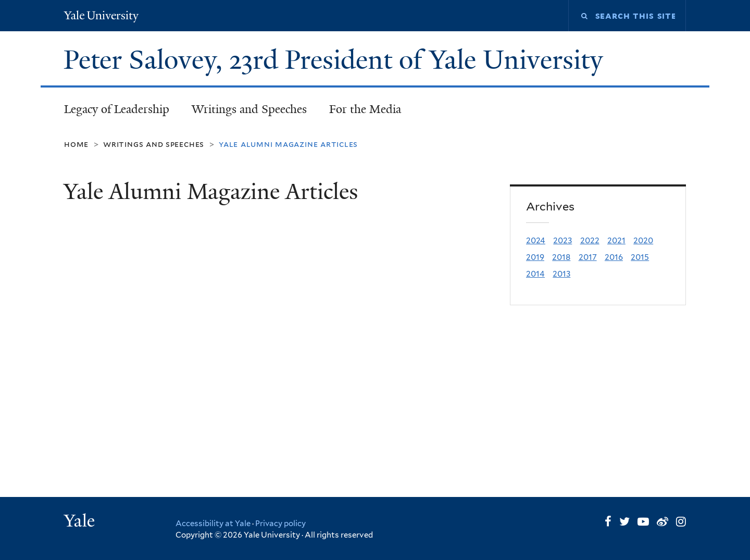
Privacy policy (280, 524)
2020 (643, 240)
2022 (590, 240)
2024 (536, 240)
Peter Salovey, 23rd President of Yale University (337, 60)
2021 (616, 240)
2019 (535, 257)
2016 (614, 257)
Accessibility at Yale (213, 524)
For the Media (365, 109)
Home (76, 144)
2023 (562, 240)
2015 (640, 257)
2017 (588, 257)
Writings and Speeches (249, 109)
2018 (561, 257)
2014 (535, 274)
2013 (561, 274)
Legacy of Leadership (117, 109)
